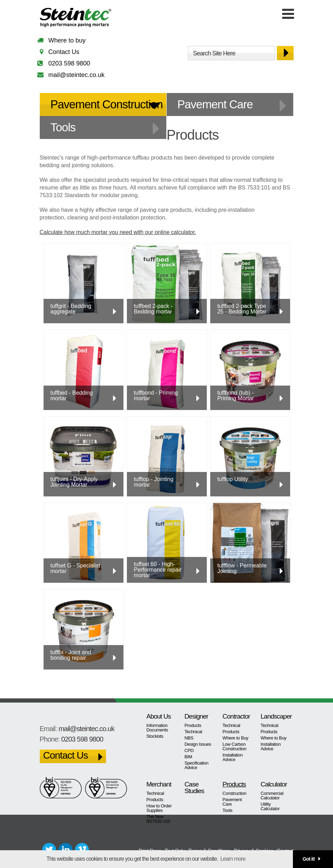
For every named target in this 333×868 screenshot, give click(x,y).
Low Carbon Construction (234, 746)
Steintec (76, 19)
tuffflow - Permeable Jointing (242, 568)
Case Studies (194, 788)
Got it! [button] (309, 859)
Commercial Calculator (272, 796)
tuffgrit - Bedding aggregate (71, 309)
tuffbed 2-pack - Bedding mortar (153, 309)
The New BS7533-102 (158, 819)
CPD (189, 750)
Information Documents (157, 728)
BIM (188, 757)
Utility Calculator (270, 806)
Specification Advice (196, 765)
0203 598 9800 (69, 63)
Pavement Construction (107, 104)
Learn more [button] (233, 859)
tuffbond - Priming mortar (156, 396)
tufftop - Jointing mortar (154, 482)
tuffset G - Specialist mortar (75, 568)
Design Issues (198, 744)
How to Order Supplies (159, 808)
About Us (159, 716)
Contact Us (64, 52)
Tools (63, 127)
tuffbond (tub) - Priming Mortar (236, 396)
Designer (196, 716)
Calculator (274, 784)
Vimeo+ (82, 850)
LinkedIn (66, 850)
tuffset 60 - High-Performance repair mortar (158, 570)
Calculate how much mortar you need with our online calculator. (118, 232)
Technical (193, 732)
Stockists (155, 736)
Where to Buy (235, 738)
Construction (234, 793)
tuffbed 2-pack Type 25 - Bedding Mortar (242, 309)
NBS (189, 738)
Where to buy (67, 40)
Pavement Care (215, 104)
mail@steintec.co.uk (77, 75)
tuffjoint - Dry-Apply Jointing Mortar (74, 482)
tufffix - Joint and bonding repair (71, 655)
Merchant (159, 784)
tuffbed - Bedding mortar (72, 396)
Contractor (236, 716)
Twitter (49, 850)
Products (193, 725)
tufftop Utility (233, 479)
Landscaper (274, 716)
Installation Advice (232, 757)
